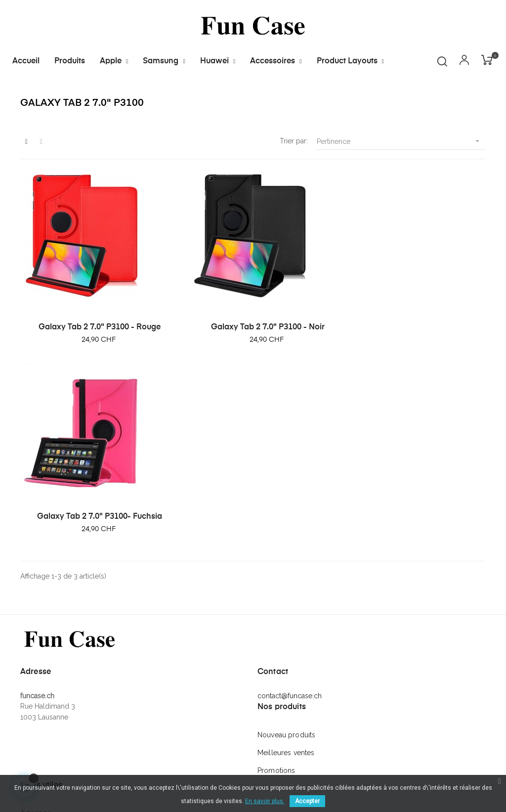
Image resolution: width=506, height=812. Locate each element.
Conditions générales (55, 666)
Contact (33, 702)
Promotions (276, 606)
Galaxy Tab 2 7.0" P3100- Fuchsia (253, 347)
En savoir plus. (265, 801)
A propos (36, 648)
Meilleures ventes (286, 588)
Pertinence (401, 194)
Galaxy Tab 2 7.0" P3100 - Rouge (63, 347)
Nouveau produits (286, 570)
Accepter (307, 801)
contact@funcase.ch (290, 531)
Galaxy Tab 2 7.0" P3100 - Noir (158, 347)
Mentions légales (48, 684)
